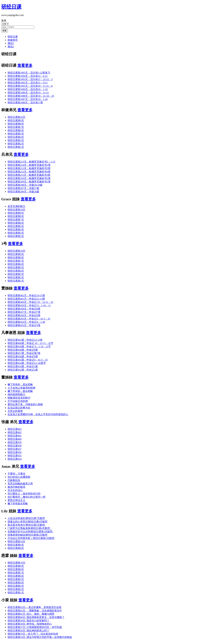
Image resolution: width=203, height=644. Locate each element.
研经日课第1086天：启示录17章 (25, 103)
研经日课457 (15, 449)
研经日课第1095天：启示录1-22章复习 (29, 73)
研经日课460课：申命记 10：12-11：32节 (30, 343)
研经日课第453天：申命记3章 (24, 325)
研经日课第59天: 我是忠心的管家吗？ (28, 621)
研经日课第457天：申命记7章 (24, 312)
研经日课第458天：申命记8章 (24, 309)
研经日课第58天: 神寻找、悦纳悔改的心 (30, 624)
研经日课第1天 (16, 147)
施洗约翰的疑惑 (16, 487)
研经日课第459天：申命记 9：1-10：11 (29, 305)
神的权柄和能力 (16, 394)
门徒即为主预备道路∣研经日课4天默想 (30, 528)
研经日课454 (15, 459)
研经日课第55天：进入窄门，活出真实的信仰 (33, 634)
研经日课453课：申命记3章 (23, 366)
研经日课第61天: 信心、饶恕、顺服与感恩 (31, 614)
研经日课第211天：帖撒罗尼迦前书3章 (29, 175)
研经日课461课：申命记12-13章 (25, 340)
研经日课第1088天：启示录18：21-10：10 (31, 96)
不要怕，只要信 (16, 474)
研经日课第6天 (16, 130)
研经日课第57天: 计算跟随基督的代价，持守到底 (35, 627)
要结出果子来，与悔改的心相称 (25, 404)
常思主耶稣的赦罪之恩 (20, 484)
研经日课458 (15, 446)
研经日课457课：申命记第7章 (24, 353)
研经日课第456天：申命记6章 (24, 315)
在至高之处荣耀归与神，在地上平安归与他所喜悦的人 (38, 414)
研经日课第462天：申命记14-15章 (26, 295)
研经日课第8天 (16, 124)
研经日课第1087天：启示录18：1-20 (28, 99)
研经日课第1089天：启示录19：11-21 (28, 93)
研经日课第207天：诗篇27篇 (23, 188)
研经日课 (13, 37)
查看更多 (25, 65)
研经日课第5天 (16, 134)
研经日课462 (15, 432)
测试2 (11, 47)
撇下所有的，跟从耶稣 (20, 384)
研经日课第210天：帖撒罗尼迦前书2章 (29, 178)
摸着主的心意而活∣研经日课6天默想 (27, 522)
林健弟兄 (13, 40)
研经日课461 (15, 436)
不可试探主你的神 (18, 401)
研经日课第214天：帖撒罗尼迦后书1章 (29, 165)
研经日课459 (15, 442)
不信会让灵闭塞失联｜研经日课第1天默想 (31, 538)
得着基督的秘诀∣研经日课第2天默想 (27, 535)
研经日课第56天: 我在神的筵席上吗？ (28, 630)
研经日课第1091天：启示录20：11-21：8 (30, 86)
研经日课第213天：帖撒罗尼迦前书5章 (29, 168)
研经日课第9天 (16, 120)
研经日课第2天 (16, 144)
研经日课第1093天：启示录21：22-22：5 (30, 79)
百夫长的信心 (15, 490)
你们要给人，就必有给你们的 (24, 494)
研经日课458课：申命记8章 (23, 350)
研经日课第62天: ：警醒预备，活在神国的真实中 (35, 611)
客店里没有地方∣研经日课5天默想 (27, 525)
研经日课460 (15, 439)
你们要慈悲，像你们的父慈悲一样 (27, 497)
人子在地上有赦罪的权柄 (21, 388)
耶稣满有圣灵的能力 (19, 398)
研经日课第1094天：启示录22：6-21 (28, 76)
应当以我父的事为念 (19, 408)
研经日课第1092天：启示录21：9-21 (28, 83)
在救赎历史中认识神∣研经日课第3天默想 (31, 532)
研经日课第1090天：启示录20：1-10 (28, 89)
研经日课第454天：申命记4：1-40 (26, 322)
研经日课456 (15, 452)
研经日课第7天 (16, 127)
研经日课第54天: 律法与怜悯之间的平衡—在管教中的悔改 (40, 637)
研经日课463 (15, 429)
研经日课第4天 (16, 137)
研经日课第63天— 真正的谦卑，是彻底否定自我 (34, 607)
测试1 (11, 43)
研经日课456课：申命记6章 (23, 356)
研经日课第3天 (16, 140)
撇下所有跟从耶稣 (18, 504)
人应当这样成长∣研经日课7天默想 (26, 518)
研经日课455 (15, 456)
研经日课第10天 (16, 117)
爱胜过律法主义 (16, 500)
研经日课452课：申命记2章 (23, 370)
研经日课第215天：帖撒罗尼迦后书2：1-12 (31, 162)
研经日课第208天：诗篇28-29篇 (25, 185)
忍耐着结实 (14, 480)
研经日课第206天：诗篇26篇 (23, 192)
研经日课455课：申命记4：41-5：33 (28, 360)
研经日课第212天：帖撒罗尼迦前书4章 (29, 172)
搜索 (5, 31)
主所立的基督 (15, 411)
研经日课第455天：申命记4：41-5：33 (29, 319)
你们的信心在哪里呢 (19, 477)
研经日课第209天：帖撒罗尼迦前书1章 (29, 182)
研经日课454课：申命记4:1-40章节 (27, 363)
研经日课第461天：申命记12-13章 (26, 299)
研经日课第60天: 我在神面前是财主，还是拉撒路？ (36, 617)
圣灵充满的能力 (16, 206)
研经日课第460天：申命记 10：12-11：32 (30, 302)
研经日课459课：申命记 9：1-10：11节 (29, 347)
